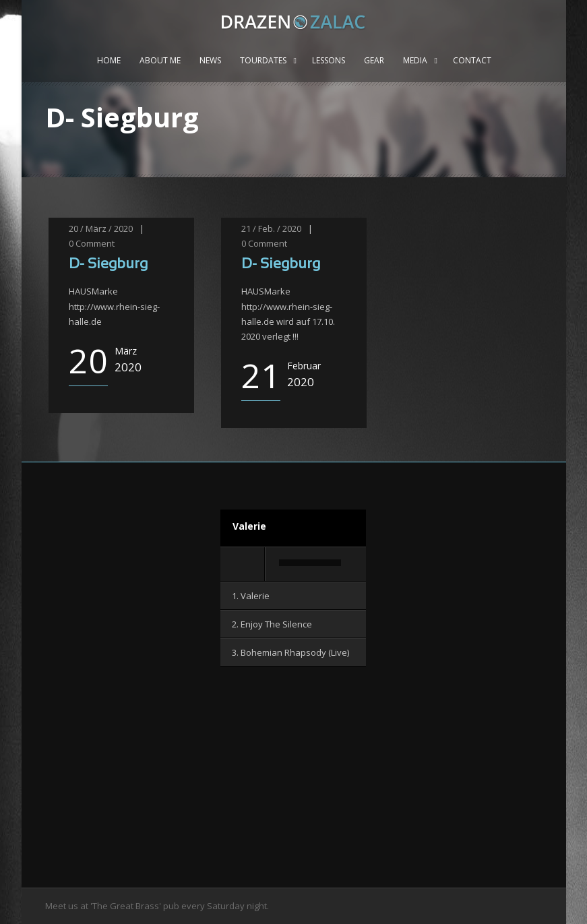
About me (160, 60)
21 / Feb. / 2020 (271, 228)
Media (415, 60)
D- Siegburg (108, 265)
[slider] (310, 563)
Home (109, 60)
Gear (374, 60)
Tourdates (263, 60)
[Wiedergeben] (243, 564)
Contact (472, 60)
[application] (293, 565)
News (210, 60)
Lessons (329, 60)
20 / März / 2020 (101, 228)
